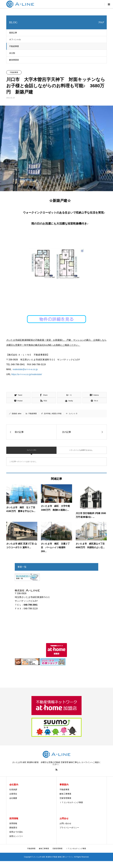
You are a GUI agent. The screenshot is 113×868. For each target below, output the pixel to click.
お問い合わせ (65, 823)
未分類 (12, 53)
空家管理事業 (65, 798)
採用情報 (13, 823)
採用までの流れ (16, 832)
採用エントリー (16, 836)
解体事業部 (14, 60)
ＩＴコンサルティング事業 (71, 802)
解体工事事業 (65, 794)
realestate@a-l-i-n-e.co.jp (25, 369)
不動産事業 (14, 46)
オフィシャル (15, 39)
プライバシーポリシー (69, 828)
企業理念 (13, 794)
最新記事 (13, 33)
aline (20, 414)
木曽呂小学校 (56, 414)
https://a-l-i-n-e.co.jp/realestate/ (27, 374)
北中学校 (47, 414)
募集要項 (13, 828)
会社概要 (13, 798)
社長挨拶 (13, 790)
